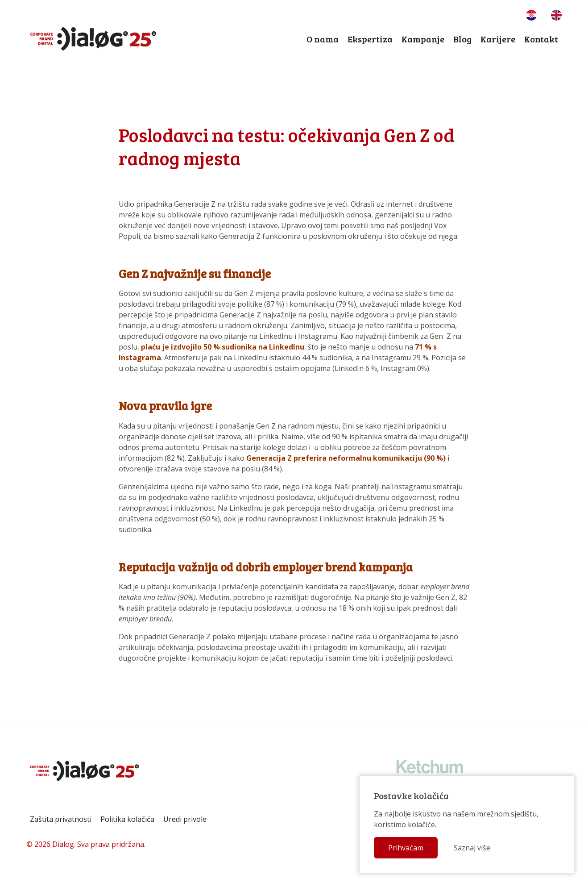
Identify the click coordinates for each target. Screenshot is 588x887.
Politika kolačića (127, 819)
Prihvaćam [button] (406, 848)
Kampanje (423, 39)
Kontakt (541, 39)
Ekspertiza (370, 39)
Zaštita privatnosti (61, 819)
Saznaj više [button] (472, 848)
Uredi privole (185, 819)
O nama (323, 39)
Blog (462, 39)
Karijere (498, 39)
